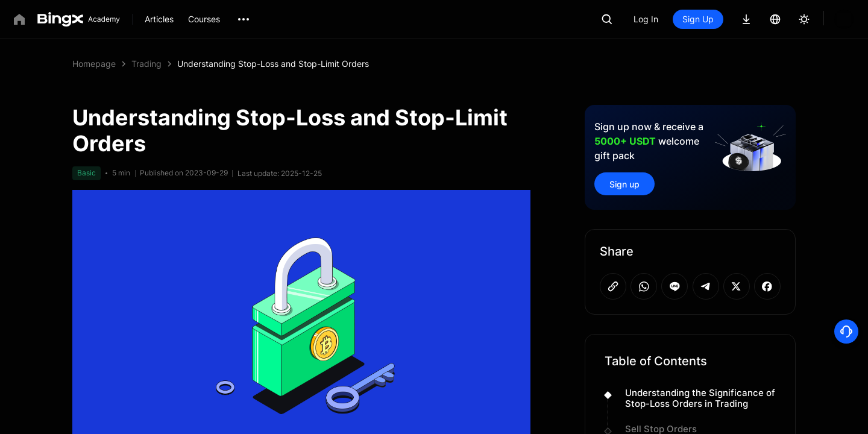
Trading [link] (146, 64)
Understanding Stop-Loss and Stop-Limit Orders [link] (273, 64)
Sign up (624, 184)
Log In (687, 19)
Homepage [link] (94, 64)
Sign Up (739, 19)
